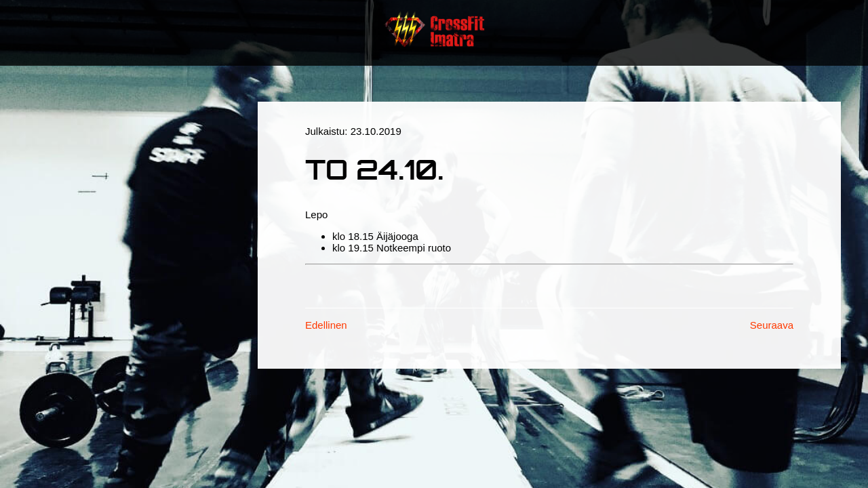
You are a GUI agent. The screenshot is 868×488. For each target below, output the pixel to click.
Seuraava (772, 325)
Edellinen (326, 325)
